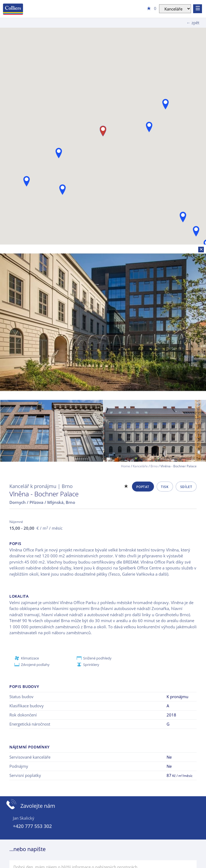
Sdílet (186, 487)
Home (126, 466)
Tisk (165, 487)
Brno (154, 466)
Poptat (143, 487)
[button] (149, 127)
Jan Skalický (24, 818)
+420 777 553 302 (32, 826)
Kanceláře (140, 466)
